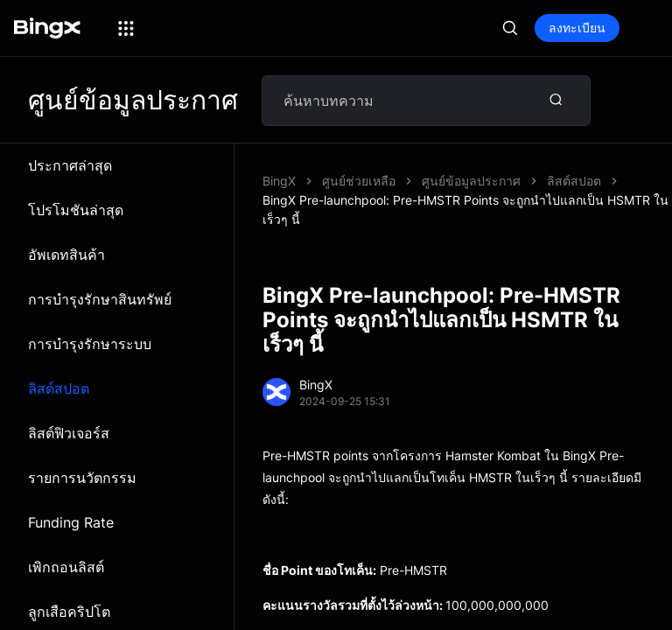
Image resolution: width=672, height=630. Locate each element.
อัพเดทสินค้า (66, 255)
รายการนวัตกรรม (82, 478)
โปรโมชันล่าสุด (76, 210)
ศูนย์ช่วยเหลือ (359, 181)
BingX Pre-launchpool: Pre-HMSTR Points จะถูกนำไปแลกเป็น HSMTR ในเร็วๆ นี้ (465, 210)
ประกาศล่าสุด (70, 165)
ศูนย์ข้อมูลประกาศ (471, 181)
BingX (279, 181)
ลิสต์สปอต (59, 388)
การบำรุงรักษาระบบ (90, 344)
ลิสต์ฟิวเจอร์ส (69, 433)
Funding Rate (71, 522)
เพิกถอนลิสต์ (66, 567)
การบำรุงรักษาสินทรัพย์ (100, 299)
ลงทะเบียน (577, 28)
